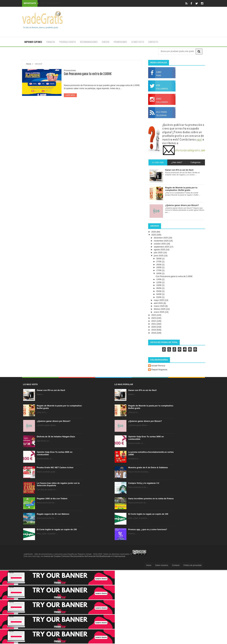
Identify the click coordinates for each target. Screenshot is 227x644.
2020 (154, 327)
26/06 (159, 265)
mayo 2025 (159, 300)
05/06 (159, 291)
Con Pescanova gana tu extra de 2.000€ (88, 74)
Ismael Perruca (158, 366)
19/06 (159, 267)
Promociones (120, 42)
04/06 (159, 294)
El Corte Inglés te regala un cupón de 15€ (57, 529)
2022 (154, 321)
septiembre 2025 (162, 247)
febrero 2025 (160, 309)
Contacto (153, 42)
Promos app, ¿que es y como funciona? (148, 529)
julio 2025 (159, 253)
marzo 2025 (160, 306)
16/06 (159, 273)
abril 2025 (159, 303)
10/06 (159, 285)
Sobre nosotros (162, 565)
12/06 (159, 282)
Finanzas (51, 42)
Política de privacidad (192, 565)
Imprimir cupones (33, 42)
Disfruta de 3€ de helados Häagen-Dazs (56, 437)
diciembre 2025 (161, 238)
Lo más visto (138, 42)
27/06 (159, 262)
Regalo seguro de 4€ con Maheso (53, 514)
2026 (154, 232)
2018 (154, 333)
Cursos (106, 42)
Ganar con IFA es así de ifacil (51, 390)
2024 (154, 315)
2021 (154, 324)
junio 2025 (159, 256)
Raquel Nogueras (159, 370)
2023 (154, 318)
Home (29, 64)
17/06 (159, 270)
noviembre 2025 (162, 241)
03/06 (159, 297)
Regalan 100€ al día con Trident (52, 499)
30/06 (159, 259)
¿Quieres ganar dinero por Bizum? (54, 421)
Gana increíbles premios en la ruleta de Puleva (151, 499)
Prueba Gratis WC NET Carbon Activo (55, 467)
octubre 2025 (160, 244)
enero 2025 (159, 312)
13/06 (159, 279)
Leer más (70, 95)
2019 (154, 330)
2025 (154, 235)
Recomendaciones (89, 42)
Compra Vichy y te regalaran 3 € (144, 483)
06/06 (159, 288)
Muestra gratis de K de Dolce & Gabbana (148, 467)
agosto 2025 (160, 250)
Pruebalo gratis (68, 42)
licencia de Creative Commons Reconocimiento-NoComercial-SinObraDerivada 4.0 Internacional (85, 556)
